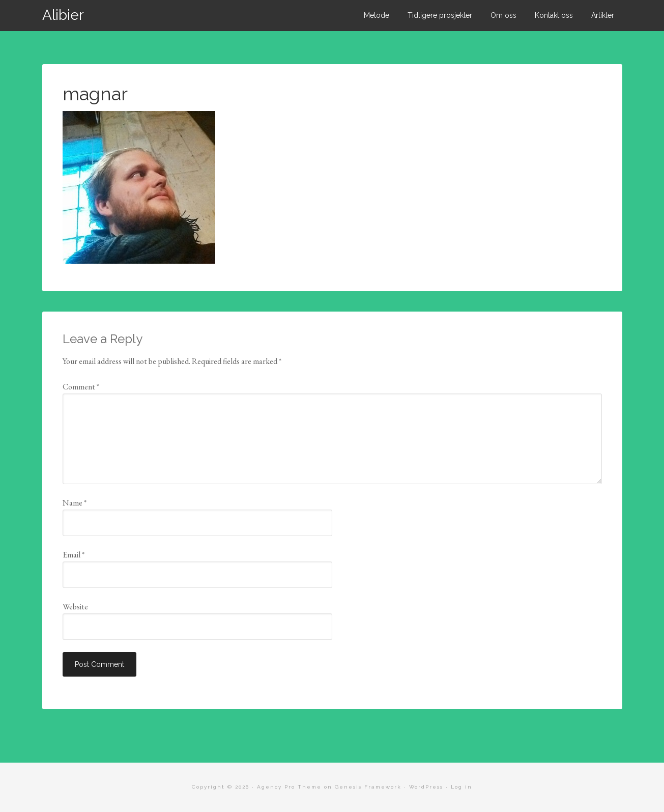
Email (74, 555)
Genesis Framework (368, 787)
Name (75, 503)
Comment (81, 387)
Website (75, 607)
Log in (461, 787)
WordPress (426, 787)
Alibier (63, 15)
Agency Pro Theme (289, 787)
